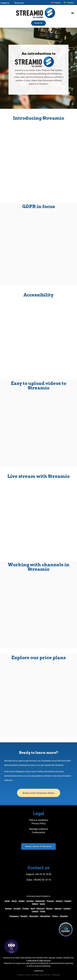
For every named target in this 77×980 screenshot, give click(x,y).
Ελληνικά (40, 908)
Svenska (30, 901)
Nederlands (40, 901)
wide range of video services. (39, 960)
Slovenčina (34, 916)
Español (68, 901)
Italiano (35, 904)
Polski (43, 911)
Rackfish (67, 958)
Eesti (33, 908)
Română (24, 916)
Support (30, 874)
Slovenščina (45, 916)
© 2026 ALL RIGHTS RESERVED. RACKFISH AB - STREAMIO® (39, 975)
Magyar (49, 908)
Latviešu (67, 908)
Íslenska (58, 908)
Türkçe (55, 916)
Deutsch (59, 901)
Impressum (39, 971)
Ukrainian (64, 916)
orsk (15, 901)
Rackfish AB (41, 958)
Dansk (7, 901)
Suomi (42, 904)
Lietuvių (35, 911)
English (22, 901)
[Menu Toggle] (73, 13)
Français (50, 901)
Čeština (26, 908)
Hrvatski (17, 908)
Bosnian (8, 908)
